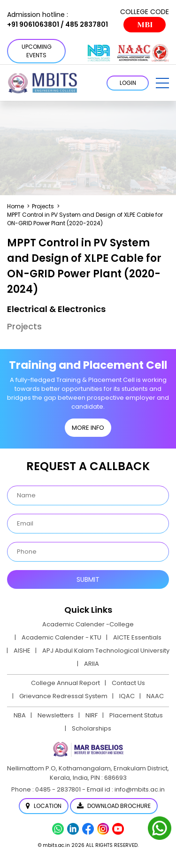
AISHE (22, 651)
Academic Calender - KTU (61, 637)
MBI (145, 25)
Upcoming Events (37, 51)
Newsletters (56, 715)
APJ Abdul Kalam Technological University (106, 651)
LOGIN (128, 83)
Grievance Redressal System (63, 696)
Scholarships (92, 728)
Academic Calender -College (88, 624)
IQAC (127, 696)
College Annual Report (65, 683)
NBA (20, 715)
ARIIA (92, 664)
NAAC (155, 696)
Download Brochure (114, 806)
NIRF (92, 715)
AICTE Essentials (137, 637)
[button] (162, 83)
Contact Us (128, 683)
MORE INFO (88, 428)
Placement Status (136, 715)
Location (44, 806)
